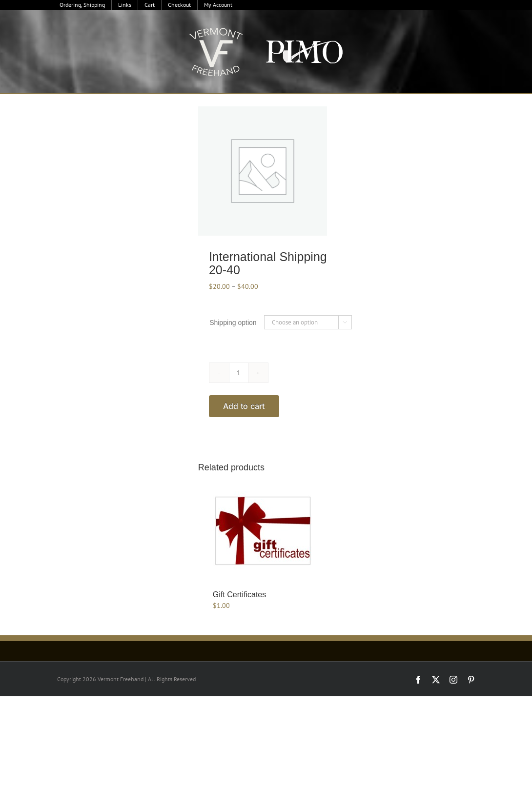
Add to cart (244, 406)
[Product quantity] (239, 373)
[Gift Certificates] (263, 530)
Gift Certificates (239, 595)
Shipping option (233, 323)
